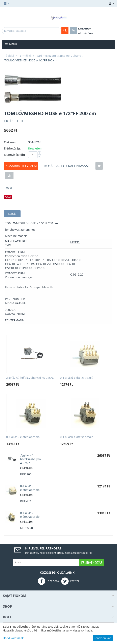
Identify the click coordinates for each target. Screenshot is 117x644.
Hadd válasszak (13, 638)
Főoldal (9, 56)
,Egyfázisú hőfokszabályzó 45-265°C (30, 378)
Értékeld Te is (16, 121)
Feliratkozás (92, 563)
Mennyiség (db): (15, 155)
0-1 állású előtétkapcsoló (77, 378)
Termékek (25, 56)
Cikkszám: (11, 142)
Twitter (70, 581)
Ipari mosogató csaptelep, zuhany (58, 56)
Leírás (12, 214)
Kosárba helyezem (21, 166)
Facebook (48, 581)
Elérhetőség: (12, 148)
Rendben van (103, 638)
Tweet (8, 188)
